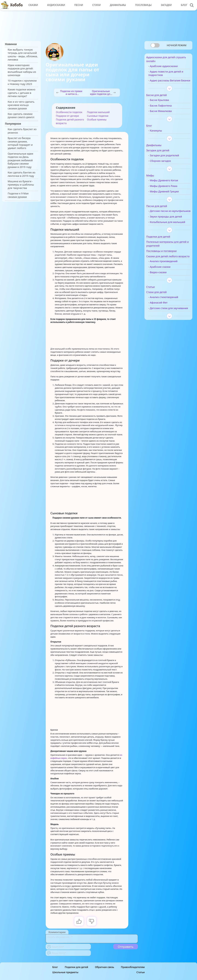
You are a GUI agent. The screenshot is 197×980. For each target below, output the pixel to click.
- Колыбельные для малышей (165, 232)
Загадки (165, 5)
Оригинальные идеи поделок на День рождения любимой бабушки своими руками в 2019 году (20, 160)
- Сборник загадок (164, 166)
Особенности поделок (69, 112)
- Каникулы (160, 135)
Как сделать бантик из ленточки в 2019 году (21, 174)
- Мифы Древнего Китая (168, 185)
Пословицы (142, 5)
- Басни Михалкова (165, 116)
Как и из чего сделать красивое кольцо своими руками (21, 105)
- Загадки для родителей (168, 160)
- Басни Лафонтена (165, 110)
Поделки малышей (98, 112)
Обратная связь (105, 967)
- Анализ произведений (168, 277)
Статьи (140, 972)
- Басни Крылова (163, 105)
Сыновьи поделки (98, 116)
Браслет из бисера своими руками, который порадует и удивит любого (20, 143)
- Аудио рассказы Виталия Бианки (169, 84)
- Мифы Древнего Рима (168, 191)
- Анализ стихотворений (168, 312)
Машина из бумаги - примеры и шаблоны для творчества (21, 185)
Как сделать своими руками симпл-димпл (21, 116)
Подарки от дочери (68, 116)
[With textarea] (92, 939)
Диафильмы (117, 5)
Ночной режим (177, 45)
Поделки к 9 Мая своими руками (18, 195)
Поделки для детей (76, 967)
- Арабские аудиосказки (168, 68)
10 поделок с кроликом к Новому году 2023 (22, 82)
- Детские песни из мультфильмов (165, 217)
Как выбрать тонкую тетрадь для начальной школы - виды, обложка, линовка (23, 55)
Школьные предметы (65, 972)
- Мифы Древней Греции (168, 196)
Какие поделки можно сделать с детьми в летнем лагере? (21, 93)
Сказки (33, 5)
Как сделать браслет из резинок (22, 131)
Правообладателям (133, 967)
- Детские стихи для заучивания (165, 325)
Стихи (96, 5)
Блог (183, 5)
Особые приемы (97, 119)
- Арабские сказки (164, 282)
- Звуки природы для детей (170, 225)
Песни (78, 5)
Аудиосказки (56, 5)
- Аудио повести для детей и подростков (171, 75)
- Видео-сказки (162, 288)
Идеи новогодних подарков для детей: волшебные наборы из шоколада (22, 70)
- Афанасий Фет (163, 318)
